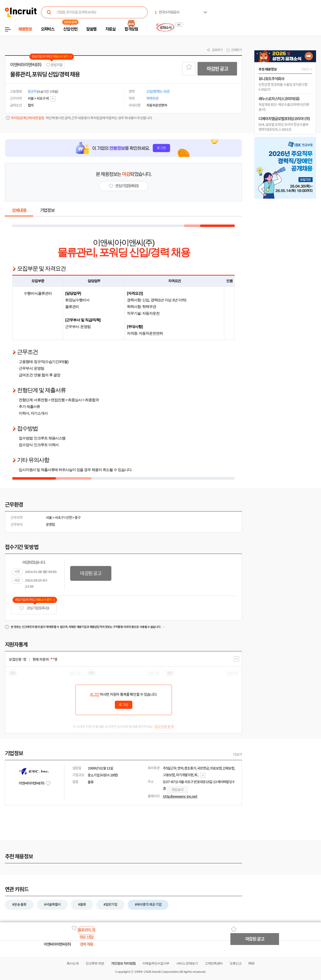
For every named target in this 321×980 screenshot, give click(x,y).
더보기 (238, 754)
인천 (69, 518)
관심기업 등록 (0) (34, 608)
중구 (78, 518)
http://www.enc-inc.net (180, 796)
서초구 (59, 518)
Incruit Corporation (165, 972)
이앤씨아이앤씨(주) (26, 65)
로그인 (95, 695)
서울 (49, 518)
